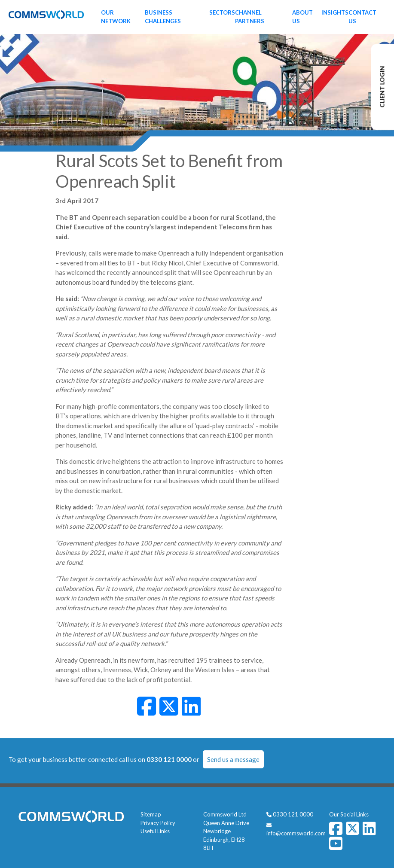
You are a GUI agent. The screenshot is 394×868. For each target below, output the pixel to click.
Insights (335, 12)
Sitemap (151, 814)
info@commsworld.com (296, 833)
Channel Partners (250, 17)
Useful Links (155, 831)
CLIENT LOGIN (382, 87)
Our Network (116, 17)
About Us (302, 17)
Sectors (222, 12)
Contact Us (362, 17)
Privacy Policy (158, 823)
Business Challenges (163, 17)
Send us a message (233, 759)
